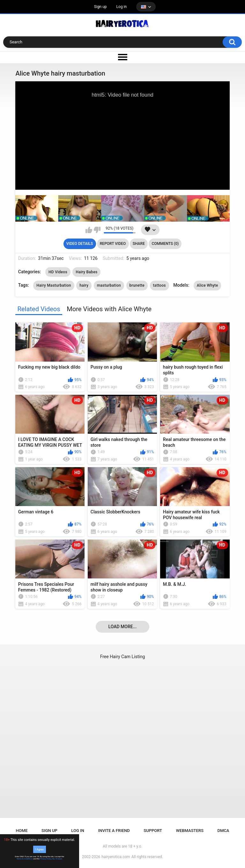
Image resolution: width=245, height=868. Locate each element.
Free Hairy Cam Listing (123, 657)
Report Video (113, 244)
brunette (137, 285)
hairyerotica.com (116, 857)
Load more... (123, 627)
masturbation (109, 285)
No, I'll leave (57, 859)
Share (139, 244)
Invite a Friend (114, 831)
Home (22, 831)
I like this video (89, 230)
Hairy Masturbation (54, 285)
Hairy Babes (86, 272)
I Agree (40, 849)
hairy (84, 285)
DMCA (223, 831)
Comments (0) (165, 244)
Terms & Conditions (25, 859)
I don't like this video (97, 230)
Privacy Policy (46, 859)
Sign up (100, 7)
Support (153, 831)
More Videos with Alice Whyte (109, 309)
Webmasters (190, 831)
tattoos (160, 285)
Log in (122, 7)
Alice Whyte (208, 285)
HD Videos (58, 272)
